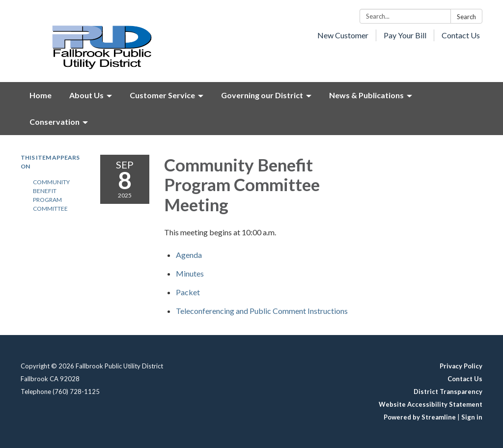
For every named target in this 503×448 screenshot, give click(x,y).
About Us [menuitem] (86, 95)
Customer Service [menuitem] (162, 95)
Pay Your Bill (405, 35)
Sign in (472, 417)
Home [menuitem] (41, 95)
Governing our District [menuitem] (262, 95)
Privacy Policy (461, 366)
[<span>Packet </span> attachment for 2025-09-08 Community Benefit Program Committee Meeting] (189, 292)
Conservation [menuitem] (55, 122)
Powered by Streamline (420, 417)
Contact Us (461, 35)
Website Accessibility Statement (431, 404)
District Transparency (448, 392)
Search (466, 17)
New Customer (343, 35)
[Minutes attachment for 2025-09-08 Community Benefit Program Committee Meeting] (190, 273)
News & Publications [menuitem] (366, 95)
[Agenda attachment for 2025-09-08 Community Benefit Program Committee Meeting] (189, 255)
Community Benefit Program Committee (51, 195)
